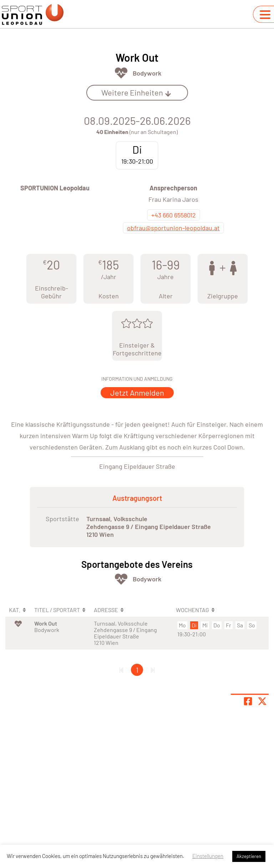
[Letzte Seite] (153, 670)
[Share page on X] (262, 701)
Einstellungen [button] (208, 856)
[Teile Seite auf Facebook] (248, 701)
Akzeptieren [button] (249, 856)
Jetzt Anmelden (137, 392)
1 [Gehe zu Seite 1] (137, 670)
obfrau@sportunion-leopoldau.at (173, 228)
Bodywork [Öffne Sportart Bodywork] (147, 73)
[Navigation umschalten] (265, 15)
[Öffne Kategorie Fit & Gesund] (121, 73)
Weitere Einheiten (136, 92)
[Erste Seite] (121, 670)
